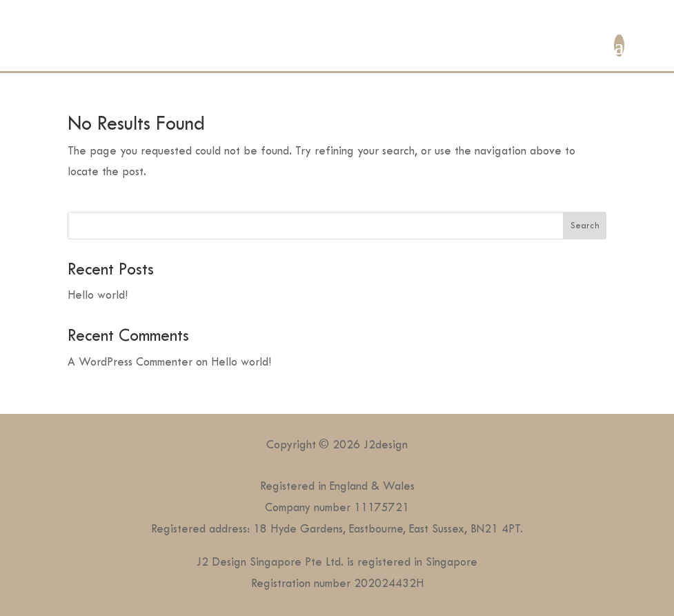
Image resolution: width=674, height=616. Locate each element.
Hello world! (98, 295)
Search (585, 225)
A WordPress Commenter (130, 362)
